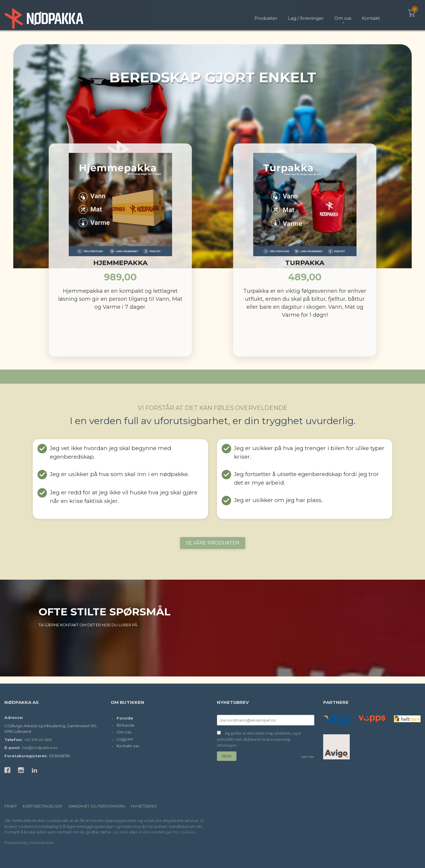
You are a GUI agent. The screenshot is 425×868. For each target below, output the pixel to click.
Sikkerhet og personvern (97, 806)
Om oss (124, 732)
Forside (125, 718)
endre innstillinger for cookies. (167, 832)
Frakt (11, 806)
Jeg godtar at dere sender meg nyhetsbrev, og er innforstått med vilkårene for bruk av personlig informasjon (259, 739)
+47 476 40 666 (38, 740)
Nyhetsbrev (144, 806)
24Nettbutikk (41, 843)
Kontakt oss (128, 746)
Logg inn (125, 739)
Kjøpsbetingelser (42, 806)
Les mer (308, 757)
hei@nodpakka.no (40, 748)
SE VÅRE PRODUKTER (213, 543)
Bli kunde (126, 725)
